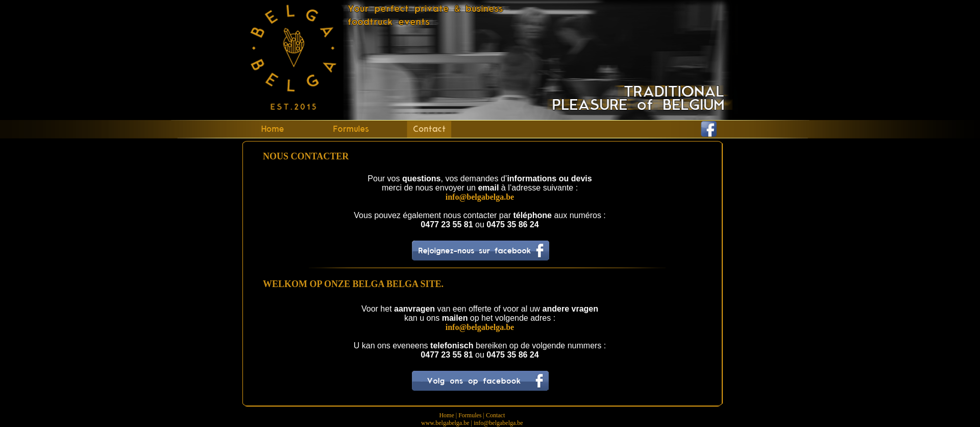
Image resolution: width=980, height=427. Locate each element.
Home (446, 415)
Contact (495, 415)
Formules (470, 415)
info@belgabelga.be (498, 423)
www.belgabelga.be (445, 423)
